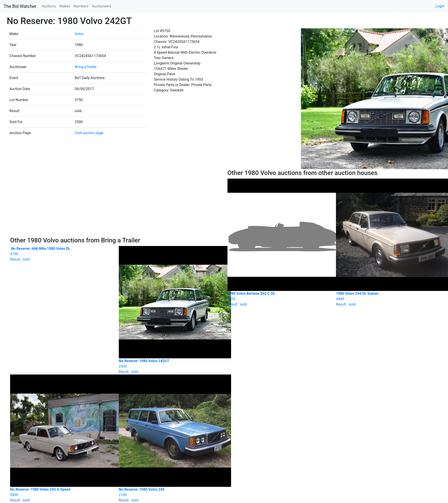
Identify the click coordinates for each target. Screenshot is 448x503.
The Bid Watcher (20, 6)
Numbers (81, 6)
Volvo (79, 34)
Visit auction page (89, 133)
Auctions (49, 6)
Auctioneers (101, 6)
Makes (65, 6)
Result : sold (61, 254)
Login (440, 6)
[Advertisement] (115, 203)
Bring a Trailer (86, 67)
